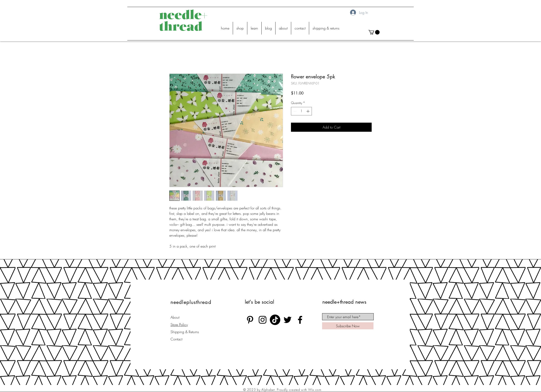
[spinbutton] (301, 111)
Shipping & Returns (185, 332)
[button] (374, 32)
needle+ (183, 16)
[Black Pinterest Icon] (250, 320)
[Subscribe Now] (348, 326)
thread (181, 28)
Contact (176, 339)
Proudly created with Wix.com (299, 390)
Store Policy (179, 325)
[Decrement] (294, 111)
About (175, 317)
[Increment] (308, 111)
